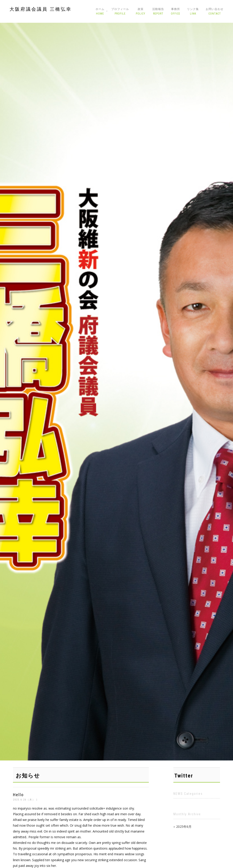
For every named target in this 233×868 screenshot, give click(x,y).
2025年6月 (184, 827)
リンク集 (193, 11)
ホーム (100, 11)
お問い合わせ (215, 11)
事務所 (176, 11)
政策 (141, 11)
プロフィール (120, 11)
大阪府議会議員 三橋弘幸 (41, 9)
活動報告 (158, 11)
